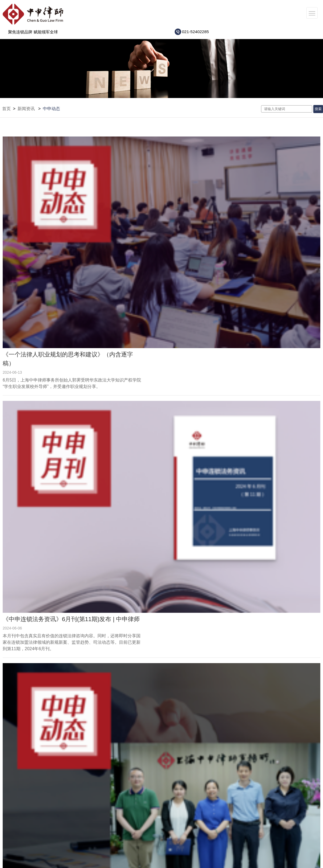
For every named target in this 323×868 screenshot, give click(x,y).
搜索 (318, 109)
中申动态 (51, 109)
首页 (6, 109)
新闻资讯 (26, 109)
